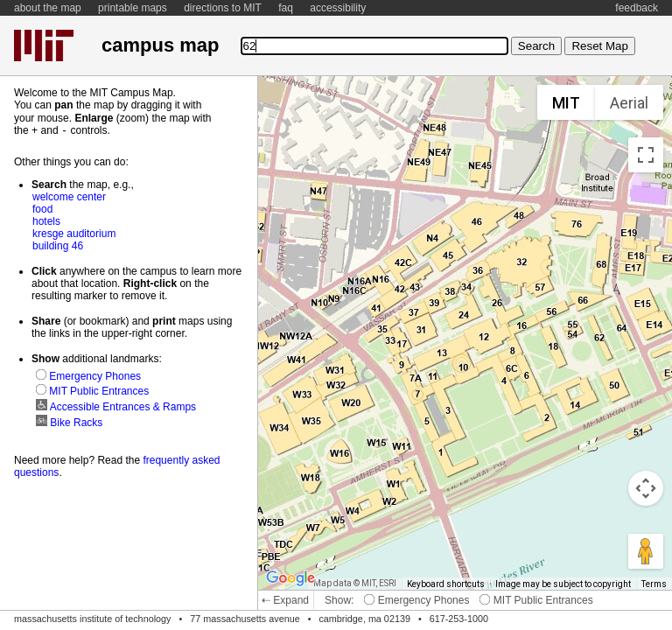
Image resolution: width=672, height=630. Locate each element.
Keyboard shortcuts (446, 584)
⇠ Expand (285, 600)
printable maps (133, 8)
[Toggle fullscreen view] (646, 155)
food (42, 208)
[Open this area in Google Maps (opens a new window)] (290, 578)
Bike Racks (69, 422)
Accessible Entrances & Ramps (116, 406)
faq (286, 8)
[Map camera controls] (646, 488)
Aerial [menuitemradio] (629, 103)
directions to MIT (223, 8)
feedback (637, 8)
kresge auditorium (74, 233)
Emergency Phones (416, 600)
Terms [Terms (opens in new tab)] (654, 584)
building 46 (58, 245)
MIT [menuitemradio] (566, 103)
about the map (48, 8)
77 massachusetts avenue (245, 619)
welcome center (69, 196)
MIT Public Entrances (536, 600)
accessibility (338, 8)
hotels (46, 220)
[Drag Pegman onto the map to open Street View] (646, 551)
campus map (160, 45)
